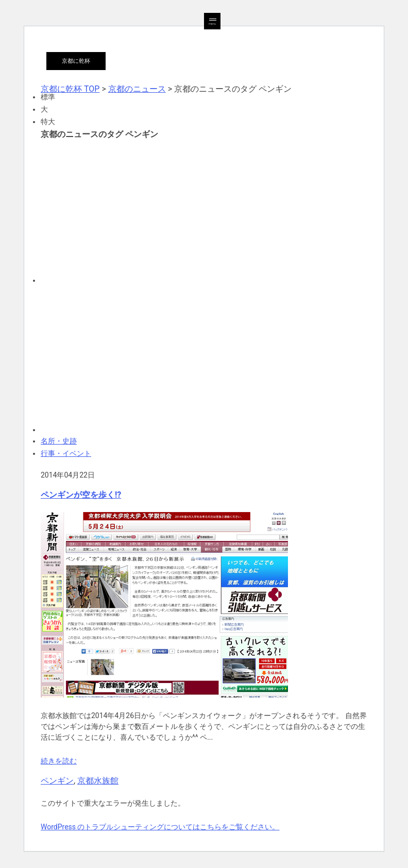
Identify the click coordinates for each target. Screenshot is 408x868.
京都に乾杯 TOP (70, 89)
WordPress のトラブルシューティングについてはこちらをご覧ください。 (160, 827)
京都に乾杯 (76, 61)
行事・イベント (66, 453)
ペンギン (57, 781)
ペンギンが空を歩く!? (81, 495)
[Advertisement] (204, 211)
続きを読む (59, 761)
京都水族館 (98, 781)
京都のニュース (137, 89)
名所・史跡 (59, 441)
